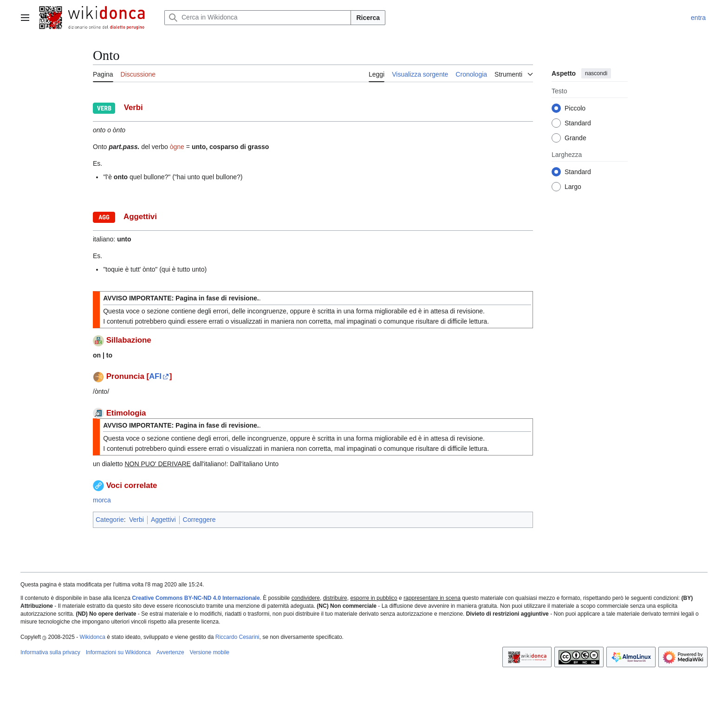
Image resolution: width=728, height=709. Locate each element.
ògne (177, 147)
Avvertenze (170, 652)
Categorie (110, 520)
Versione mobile (210, 652)
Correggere (199, 520)
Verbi (136, 520)
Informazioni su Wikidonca (118, 652)
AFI (155, 376)
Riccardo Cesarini (237, 637)
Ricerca (368, 18)
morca (102, 500)
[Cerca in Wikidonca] (258, 18)
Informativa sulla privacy (50, 652)
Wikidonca (93, 637)
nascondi (596, 73)
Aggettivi (163, 520)
